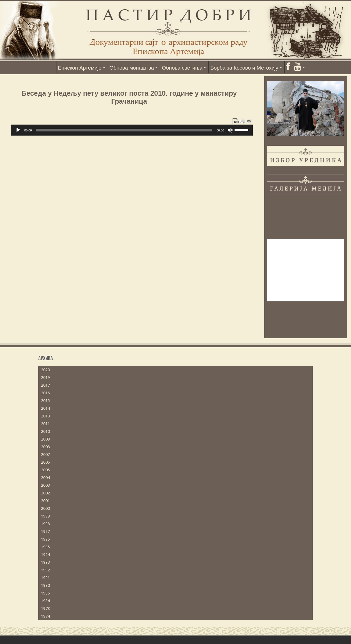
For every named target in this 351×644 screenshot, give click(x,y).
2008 (45, 447)
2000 (45, 508)
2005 (45, 470)
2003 (45, 485)
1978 (45, 609)
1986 (45, 593)
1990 (45, 585)
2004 (45, 478)
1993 (45, 562)
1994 (45, 555)
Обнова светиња (182, 68)
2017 (45, 385)
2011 (45, 424)
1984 (45, 601)
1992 (45, 570)
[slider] (124, 130)
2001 (45, 501)
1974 (45, 616)
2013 (45, 416)
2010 (45, 431)
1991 (45, 578)
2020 (45, 370)
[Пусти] (18, 130)
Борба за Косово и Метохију (244, 68)
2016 (45, 393)
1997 (45, 532)
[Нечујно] (230, 130)
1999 (45, 516)
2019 (45, 378)
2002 (45, 493)
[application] (132, 130)
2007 (45, 455)
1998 (45, 524)
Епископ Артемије (80, 68)
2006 (45, 462)
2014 (45, 408)
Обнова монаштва (132, 68)
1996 (45, 539)
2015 (45, 401)
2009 (45, 439)
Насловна (48, 67)
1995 (45, 547)
